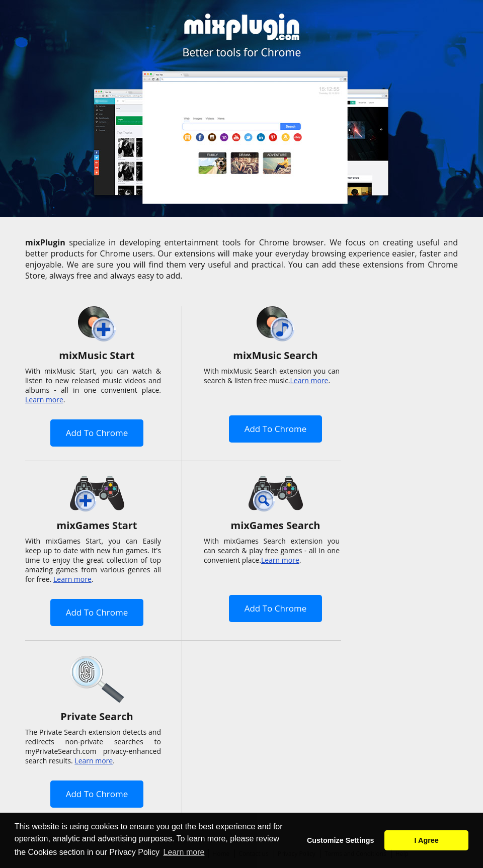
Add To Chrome (97, 433)
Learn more (44, 400)
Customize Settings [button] (341, 840)
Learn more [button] (184, 852)
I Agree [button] (427, 840)
